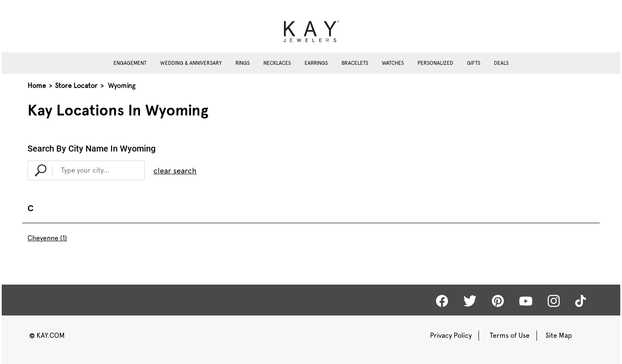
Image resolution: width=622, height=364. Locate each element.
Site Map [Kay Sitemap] (559, 335)
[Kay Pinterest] (498, 301)
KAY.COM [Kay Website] (47, 335)
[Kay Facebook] (442, 301)
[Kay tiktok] (581, 301)
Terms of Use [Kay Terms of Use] (510, 335)
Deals (501, 63)
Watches (393, 63)
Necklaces (277, 63)
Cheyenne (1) (47, 238)
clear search (175, 171)
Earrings (316, 63)
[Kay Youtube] (526, 300)
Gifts (474, 63)
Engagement (130, 63)
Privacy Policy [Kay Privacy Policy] (451, 335)
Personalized (435, 63)
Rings (242, 63)
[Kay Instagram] (554, 301)
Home (37, 86)
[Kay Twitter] (470, 301)
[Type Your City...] (98, 170)
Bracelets (355, 63)
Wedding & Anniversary (191, 63)
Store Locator (76, 86)
